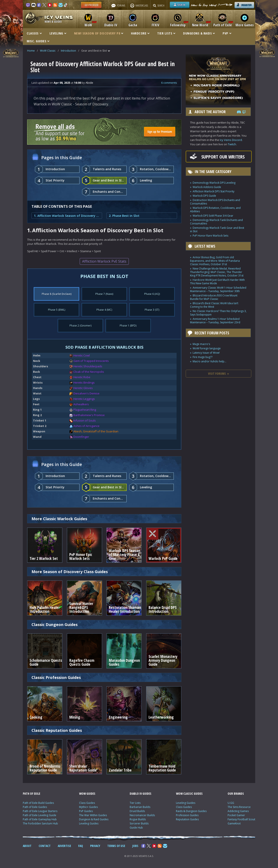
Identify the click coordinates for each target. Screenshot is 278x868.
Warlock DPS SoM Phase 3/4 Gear (213, 216)
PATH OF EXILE (31, 794)
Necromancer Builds (142, 815)
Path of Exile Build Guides (38, 803)
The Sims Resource (239, 807)
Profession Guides (187, 815)
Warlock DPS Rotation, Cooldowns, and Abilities (215, 210)
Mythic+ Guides (88, 807)
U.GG (231, 803)
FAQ (81, 846)
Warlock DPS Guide (204, 196)
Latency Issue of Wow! (206, 353)
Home (31, 51)
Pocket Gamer (236, 815)
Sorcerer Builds (139, 823)
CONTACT (45, 846)
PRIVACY (95, 846)
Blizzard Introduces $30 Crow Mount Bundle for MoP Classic (214, 297)
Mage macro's (201, 344)
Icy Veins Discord (231, 140)
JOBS (135, 846)
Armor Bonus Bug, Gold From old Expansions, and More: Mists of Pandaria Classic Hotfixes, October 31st (215, 261)
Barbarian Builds (140, 807)
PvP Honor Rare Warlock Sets (210, 236)
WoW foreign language (207, 348)
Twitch (232, 144)
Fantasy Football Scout (241, 819)
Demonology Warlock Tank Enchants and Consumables (216, 222)
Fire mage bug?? (203, 357)
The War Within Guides (93, 815)
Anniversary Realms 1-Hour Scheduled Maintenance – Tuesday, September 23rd (215, 321)
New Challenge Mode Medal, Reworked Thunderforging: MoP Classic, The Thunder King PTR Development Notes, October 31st (217, 272)
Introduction (68, 51)
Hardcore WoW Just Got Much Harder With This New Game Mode (217, 282)
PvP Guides (86, 811)
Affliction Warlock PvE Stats (104, 261)
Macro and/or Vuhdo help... (209, 361)
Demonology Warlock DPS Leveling (214, 183)
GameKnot (234, 823)
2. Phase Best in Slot (124, 216)
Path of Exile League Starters (40, 811)
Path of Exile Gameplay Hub (40, 819)
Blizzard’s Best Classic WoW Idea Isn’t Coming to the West (214, 305)
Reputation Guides (187, 819)
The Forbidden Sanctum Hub (40, 823)
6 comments (169, 83)
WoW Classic (48, 51)
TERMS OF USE (116, 846)
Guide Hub (136, 828)
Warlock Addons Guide (207, 187)
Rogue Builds (138, 819)
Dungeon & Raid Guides (94, 819)
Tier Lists (135, 803)
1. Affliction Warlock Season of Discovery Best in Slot (67, 216)
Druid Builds (137, 811)
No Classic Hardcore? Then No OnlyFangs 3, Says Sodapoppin (218, 313)
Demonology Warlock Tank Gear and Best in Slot (217, 230)
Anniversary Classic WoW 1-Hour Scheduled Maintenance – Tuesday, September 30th (218, 289)
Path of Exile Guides (35, 807)
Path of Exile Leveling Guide (40, 815)
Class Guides (87, 803)
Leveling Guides (89, 823)
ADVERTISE (64, 846)
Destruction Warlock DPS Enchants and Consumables (215, 202)
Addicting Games (238, 811)
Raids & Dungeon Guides (191, 811)
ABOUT (27, 846)
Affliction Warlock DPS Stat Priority (213, 191)
